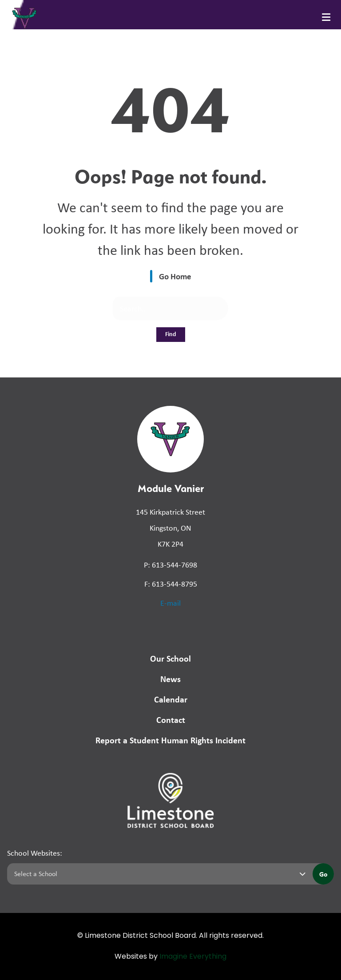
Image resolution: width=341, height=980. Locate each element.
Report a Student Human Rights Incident (170, 740)
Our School (170, 658)
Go (323, 874)
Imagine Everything (193, 957)
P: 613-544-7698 (170, 565)
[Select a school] (158, 874)
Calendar (171, 699)
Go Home (175, 276)
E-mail (170, 603)
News (170, 679)
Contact (171, 720)
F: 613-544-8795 (171, 584)
